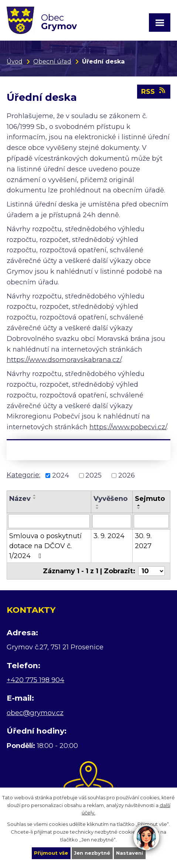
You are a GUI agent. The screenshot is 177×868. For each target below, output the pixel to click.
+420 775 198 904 (35, 680)
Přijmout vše (51, 853)
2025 (93, 475)
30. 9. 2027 (143, 541)
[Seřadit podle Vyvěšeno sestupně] (98, 508)
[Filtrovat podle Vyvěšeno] (112, 521)
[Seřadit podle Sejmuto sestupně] (139, 508)
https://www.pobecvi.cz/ (128, 427)
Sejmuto (150, 499)
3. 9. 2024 (109, 536)
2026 (127, 475)
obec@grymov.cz (35, 713)
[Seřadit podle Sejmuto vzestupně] (139, 505)
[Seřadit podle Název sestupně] (35, 498)
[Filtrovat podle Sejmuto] (151, 521)
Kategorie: (23, 475)
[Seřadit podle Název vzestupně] (35, 495)
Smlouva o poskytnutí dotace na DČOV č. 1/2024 (45, 546)
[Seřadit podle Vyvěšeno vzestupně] (98, 505)
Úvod (15, 61)
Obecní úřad (52, 61)
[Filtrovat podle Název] (49, 521)
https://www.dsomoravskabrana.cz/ (64, 360)
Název (20, 499)
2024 (61, 475)
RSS (154, 91)
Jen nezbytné (92, 853)
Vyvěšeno (110, 499)
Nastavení (130, 853)
